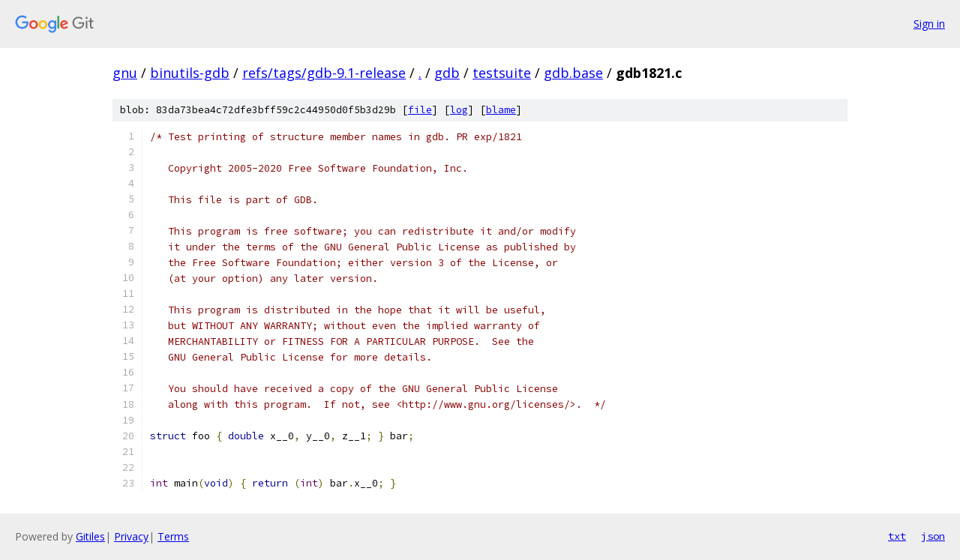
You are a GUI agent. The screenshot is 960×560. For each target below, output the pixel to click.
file (420, 110)
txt (897, 536)
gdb (447, 73)
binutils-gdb (190, 73)
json (933, 536)
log (459, 110)
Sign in (929, 24)
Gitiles (90, 536)
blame (501, 110)
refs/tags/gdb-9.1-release (324, 73)
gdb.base (573, 73)
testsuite (502, 73)
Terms (173, 536)
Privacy (131, 536)
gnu (125, 73)
